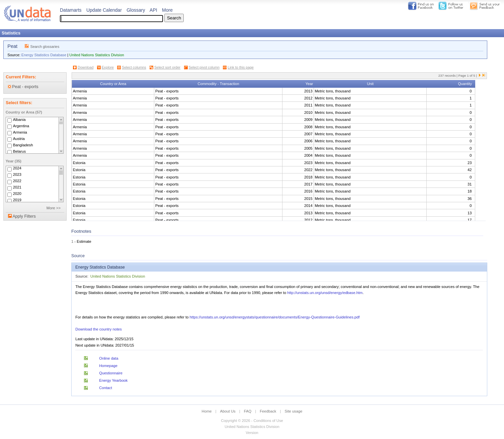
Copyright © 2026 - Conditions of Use (252, 421)
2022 (17, 181)
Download (86, 67)
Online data (109, 358)
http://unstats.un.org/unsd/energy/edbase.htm (325, 293)
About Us (228, 411)
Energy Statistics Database (44, 55)
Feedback (268, 411)
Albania (19, 120)
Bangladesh (23, 145)
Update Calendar (104, 10)
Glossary (136, 10)
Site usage (294, 411)
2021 (17, 188)
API (153, 10)
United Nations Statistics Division (97, 55)
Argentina (21, 126)
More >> (54, 208)
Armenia (20, 132)
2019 (17, 200)
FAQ (248, 411)
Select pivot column (204, 67)
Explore (108, 67)
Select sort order (167, 67)
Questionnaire (111, 373)
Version (252, 433)
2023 (17, 175)
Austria (19, 139)
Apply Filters (24, 216)
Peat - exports (23, 87)
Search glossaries (45, 47)
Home (207, 411)
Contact (106, 388)
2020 (17, 194)
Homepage (108, 366)
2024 (17, 168)
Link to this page (241, 67)
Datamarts (71, 10)
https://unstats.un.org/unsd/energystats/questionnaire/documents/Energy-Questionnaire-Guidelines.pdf (275, 317)
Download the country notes (99, 329)
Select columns (134, 67)
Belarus (19, 151)
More (167, 10)
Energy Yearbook (113, 380)
